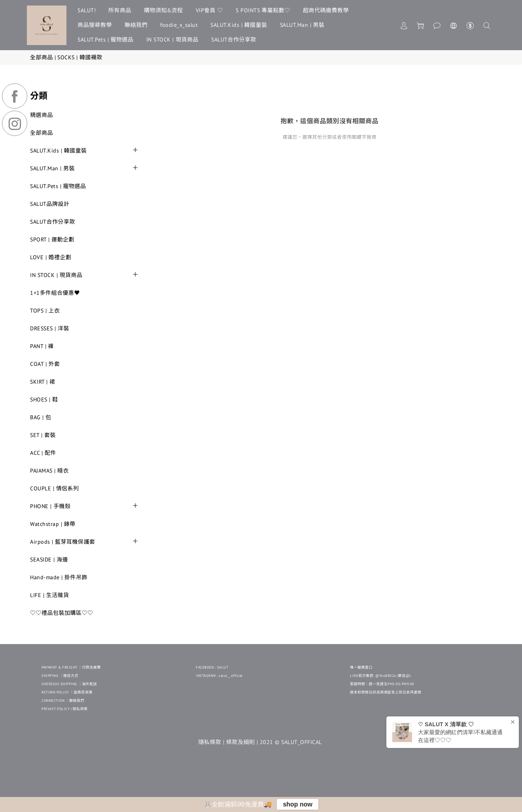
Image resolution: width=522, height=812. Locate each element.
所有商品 (120, 10)
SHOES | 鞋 (44, 399)
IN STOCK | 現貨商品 (173, 40)
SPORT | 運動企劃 (52, 239)
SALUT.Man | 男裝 (302, 25)
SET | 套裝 (43, 435)
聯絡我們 (136, 25)
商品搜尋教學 (95, 25)
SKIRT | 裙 (43, 382)
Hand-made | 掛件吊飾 (59, 577)
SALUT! (87, 10)
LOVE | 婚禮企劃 (51, 257)
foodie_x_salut (179, 25)
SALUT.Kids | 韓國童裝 (239, 25)
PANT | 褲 (42, 346)
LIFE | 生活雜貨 (50, 595)
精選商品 (42, 115)
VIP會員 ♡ (210, 10)
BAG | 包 (41, 417)
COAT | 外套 (45, 364)
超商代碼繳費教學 (326, 10)
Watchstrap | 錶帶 (53, 524)
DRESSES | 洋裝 (50, 328)
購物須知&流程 (164, 10)
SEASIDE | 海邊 (49, 560)
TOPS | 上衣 (45, 311)
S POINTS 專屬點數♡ (263, 10)
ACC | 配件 (43, 453)
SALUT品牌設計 (50, 204)
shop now (298, 804)
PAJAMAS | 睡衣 (49, 471)
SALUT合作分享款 (234, 40)
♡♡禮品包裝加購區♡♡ (62, 613)
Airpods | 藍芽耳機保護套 (63, 542)
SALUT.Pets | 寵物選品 (106, 40)
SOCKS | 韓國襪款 (80, 57)
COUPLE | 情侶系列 (55, 488)
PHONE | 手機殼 (50, 506)
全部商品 (42, 57)
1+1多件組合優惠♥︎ (55, 293)
